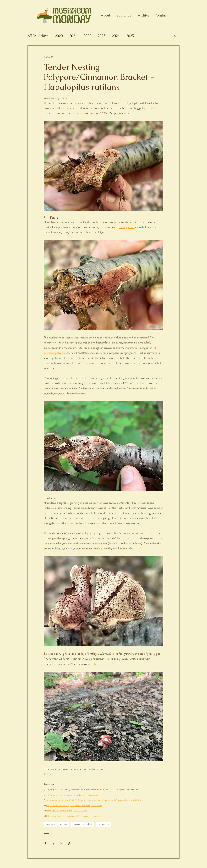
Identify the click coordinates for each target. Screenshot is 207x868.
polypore (50, 824)
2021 (73, 36)
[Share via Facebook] (45, 843)
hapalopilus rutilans (82, 824)
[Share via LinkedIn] (61, 843)
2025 (130, 36)
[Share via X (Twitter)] (53, 843)
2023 (102, 36)
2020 (59, 36)
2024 (116, 36)
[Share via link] (69, 843)
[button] (175, 36)
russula (64, 824)
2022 (87, 36)
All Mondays (38, 36)
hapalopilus (103, 824)
